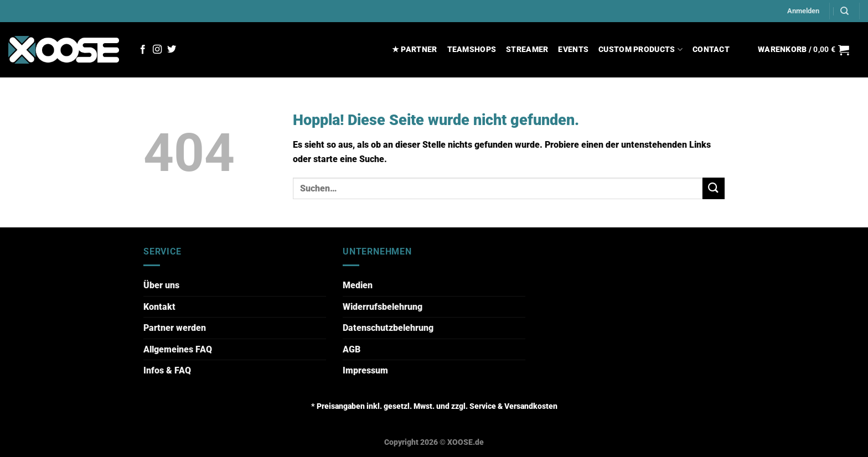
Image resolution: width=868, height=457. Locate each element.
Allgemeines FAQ (178, 349)
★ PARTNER (415, 50)
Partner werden (175, 328)
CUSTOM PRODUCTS (640, 50)
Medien (358, 285)
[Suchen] (844, 11)
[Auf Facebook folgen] (143, 50)
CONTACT (711, 50)
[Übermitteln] (714, 188)
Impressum (365, 370)
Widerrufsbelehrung (383, 307)
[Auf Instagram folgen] (157, 50)
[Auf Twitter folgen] (172, 50)
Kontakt (159, 307)
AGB (352, 349)
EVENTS (573, 50)
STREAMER (527, 50)
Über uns (161, 285)
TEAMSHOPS (472, 50)
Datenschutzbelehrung (388, 328)
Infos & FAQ (167, 370)
